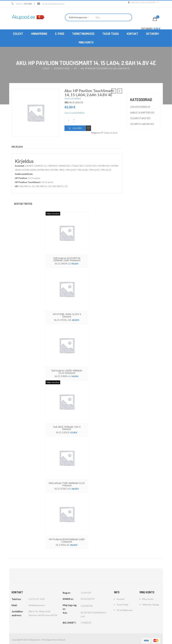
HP (75, 68)
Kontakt (121, 595)
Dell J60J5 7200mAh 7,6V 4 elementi (67, 426)
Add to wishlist (88, 128)
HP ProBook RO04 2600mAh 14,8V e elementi (67, 537)
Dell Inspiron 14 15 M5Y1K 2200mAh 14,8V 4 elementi (67, 259)
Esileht (46, 68)
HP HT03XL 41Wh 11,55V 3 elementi (67, 315)
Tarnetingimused (124, 606)
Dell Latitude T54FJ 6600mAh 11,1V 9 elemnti (67, 481)
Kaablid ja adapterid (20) (143, 112)
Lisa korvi (77, 128)
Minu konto (148, 595)
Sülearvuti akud (62, 68)
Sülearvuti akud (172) (140, 118)
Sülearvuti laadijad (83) (142, 124)
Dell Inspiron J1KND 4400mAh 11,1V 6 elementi (67, 371)
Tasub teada (122, 601)
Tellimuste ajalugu (151, 601)
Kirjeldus (18, 147)
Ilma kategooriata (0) (141, 107)
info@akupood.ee (56, 4)
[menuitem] (18, 34)
